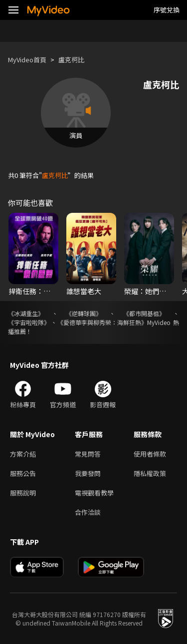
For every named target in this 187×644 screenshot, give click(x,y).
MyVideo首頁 (27, 60)
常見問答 (88, 454)
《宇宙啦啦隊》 (29, 322)
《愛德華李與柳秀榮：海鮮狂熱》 (102, 322)
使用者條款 (150, 454)
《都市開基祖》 (144, 313)
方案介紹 (23, 454)
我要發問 (88, 473)
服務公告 (23, 473)
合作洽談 (88, 512)
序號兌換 (167, 10)
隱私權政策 (150, 473)
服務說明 (23, 493)
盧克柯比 (71, 60)
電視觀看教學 (94, 493)
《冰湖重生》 (26, 313)
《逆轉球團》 (84, 313)
